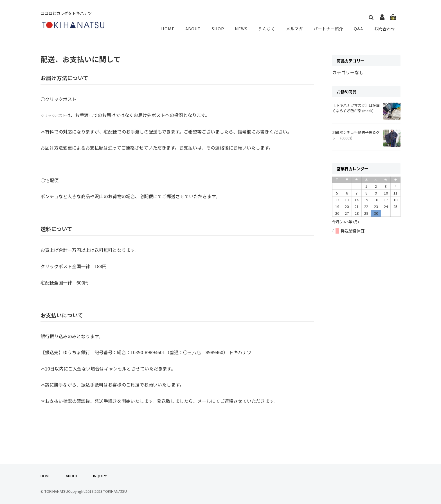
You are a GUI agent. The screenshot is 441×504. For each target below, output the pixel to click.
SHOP (222, 28)
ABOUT (198, 28)
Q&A (359, 28)
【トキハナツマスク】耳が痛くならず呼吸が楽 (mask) (356, 108)
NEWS (244, 28)
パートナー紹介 (330, 28)
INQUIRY (100, 476)
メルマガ (296, 28)
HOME (174, 28)
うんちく (269, 28)
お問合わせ (385, 28)
